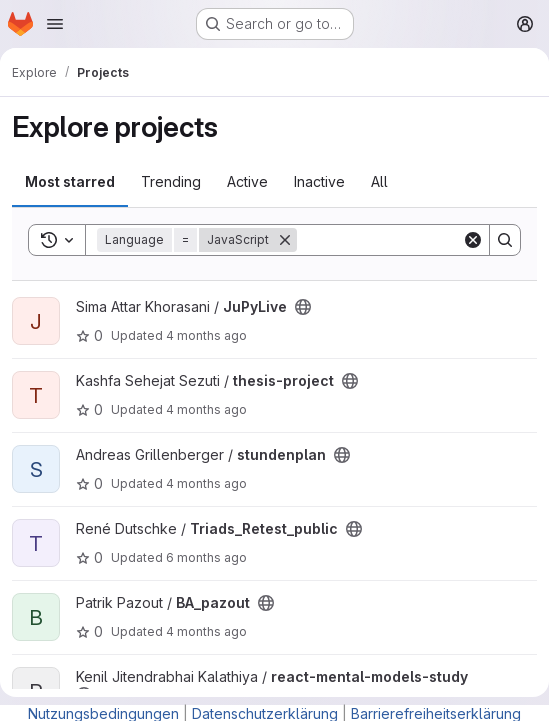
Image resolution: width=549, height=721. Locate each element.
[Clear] (473, 240)
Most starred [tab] (70, 181)
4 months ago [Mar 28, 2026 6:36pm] (206, 409)
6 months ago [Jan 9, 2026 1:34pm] (206, 557)
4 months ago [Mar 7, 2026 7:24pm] (206, 631)
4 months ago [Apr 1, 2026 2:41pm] (206, 335)
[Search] (421, 240)
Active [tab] (247, 181)
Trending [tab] (171, 181)
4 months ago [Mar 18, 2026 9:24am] (206, 483)
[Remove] (285, 240)
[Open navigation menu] (55, 24)
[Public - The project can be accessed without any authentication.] (303, 307)
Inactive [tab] (319, 181)
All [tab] (379, 181)
